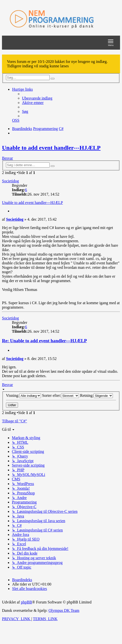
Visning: (23, 395)
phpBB (26, 602)
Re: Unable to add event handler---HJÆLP (44, 341)
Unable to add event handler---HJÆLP (51, 148)
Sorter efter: (61, 395)
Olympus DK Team (64, 610)
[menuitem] (37, 98)
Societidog (10, 181)
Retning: (96, 395)
